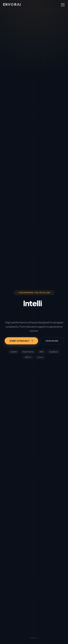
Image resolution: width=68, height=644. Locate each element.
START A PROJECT (21, 341)
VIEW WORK (52, 341)
